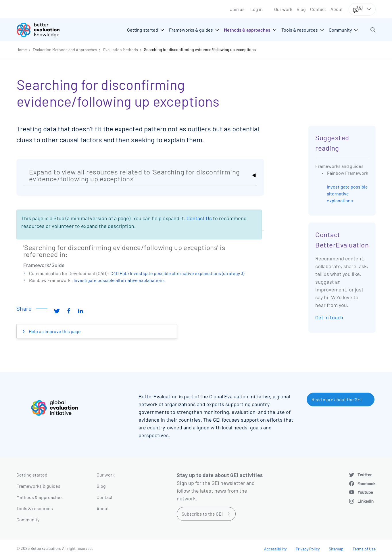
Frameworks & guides (38, 486)
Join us (237, 9)
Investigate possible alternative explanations (119, 280)
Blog (301, 9)
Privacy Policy (308, 549)
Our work (283, 9)
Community (28, 520)
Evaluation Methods (121, 50)
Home (22, 50)
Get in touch (329, 317)
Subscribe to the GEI (202, 514)
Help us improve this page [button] (54, 331)
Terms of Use (364, 549)
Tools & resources (35, 508)
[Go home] (42, 30)
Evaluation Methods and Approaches (65, 50)
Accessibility (275, 549)
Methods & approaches (40, 497)
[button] (373, 30)
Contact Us (199, 218)
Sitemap (336, 549)
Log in (256, 9)
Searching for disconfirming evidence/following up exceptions (200, 50)
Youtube (365, 492)
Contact (318, 9)
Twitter (365, 475)
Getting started (32, 475)
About (337, 9)
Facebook (367, 483)
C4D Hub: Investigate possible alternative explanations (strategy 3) (177, 273)
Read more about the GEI (337, 399)
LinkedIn (366, 501)
